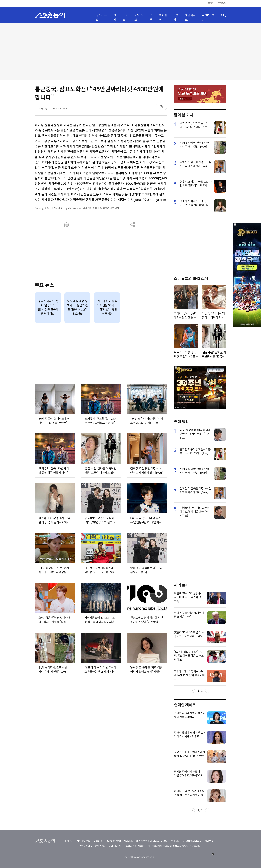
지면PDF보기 (208, 17)
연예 (115, 17)
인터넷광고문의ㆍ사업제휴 (119, 841)
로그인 (211, 3)
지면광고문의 (84, 841)
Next (207, 691)
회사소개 (69, 841)
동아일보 (222, 3)
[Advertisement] (131, 51)
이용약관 (176, 841)
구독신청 (98, 841)
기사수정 (56, 109)
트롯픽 (176, 17)
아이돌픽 (163, 17)
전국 (151, 17)
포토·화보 (139, 17)
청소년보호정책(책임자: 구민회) (152, 841)
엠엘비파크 (190, 17)
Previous (193, 691)
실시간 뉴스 (101, 17)
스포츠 (125, 17)
